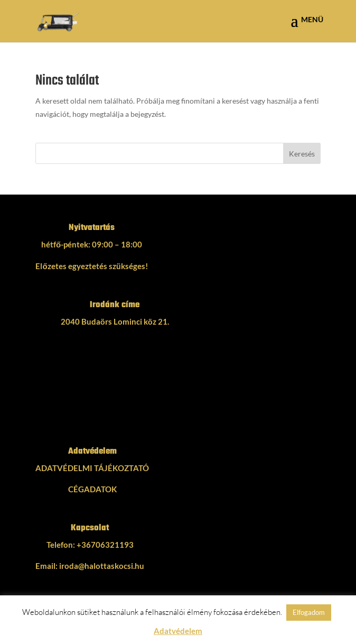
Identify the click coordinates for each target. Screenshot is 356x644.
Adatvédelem (178, 631)
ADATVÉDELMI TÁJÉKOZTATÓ (92, 468)
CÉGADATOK (92, 489)
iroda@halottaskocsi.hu (102, 566)
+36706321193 (105, 545)
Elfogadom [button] (309, 612)
